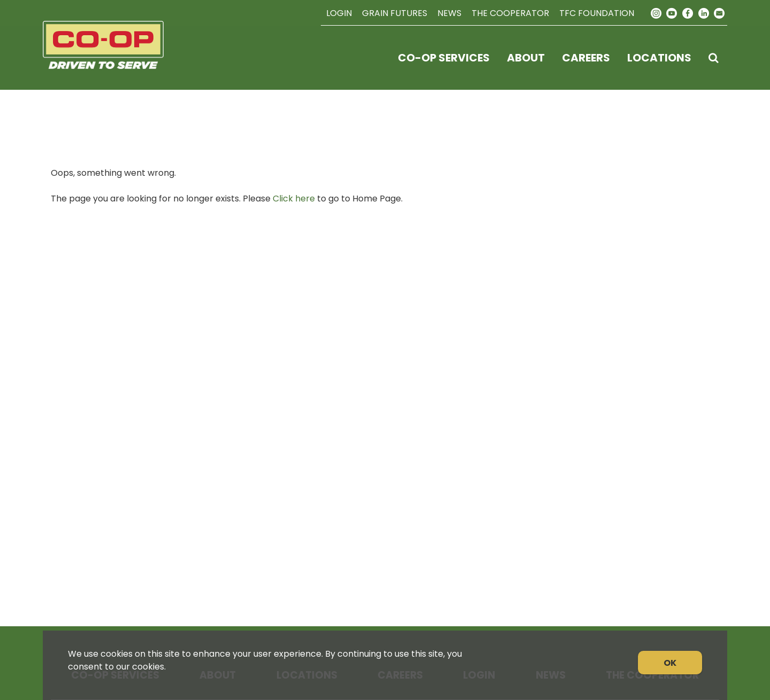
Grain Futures (395, 13)
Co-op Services (444, 58)
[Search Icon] (714, 58)
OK (670, 663)
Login (339, 13)
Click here (294, 199)
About (526, 58)
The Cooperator (510, 13)
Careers (586, 58)
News (449, 13)
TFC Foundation (597, 13)
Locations (659, 58)
